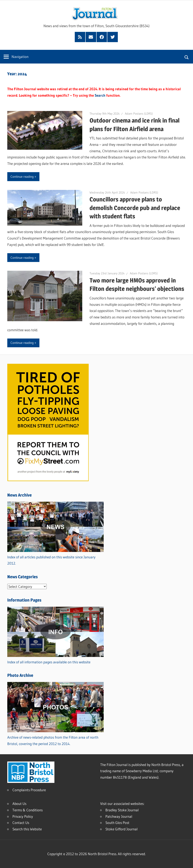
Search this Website (27, 829)
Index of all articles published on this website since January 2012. (55, 557)
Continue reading (22, 177)
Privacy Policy (23, 816)
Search (100, 95)
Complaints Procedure (29, 790)
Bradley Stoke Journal (122, 810)
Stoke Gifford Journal (121, 829)
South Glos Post (117, 823)
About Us (19, 804)
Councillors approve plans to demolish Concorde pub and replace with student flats (135, 208)
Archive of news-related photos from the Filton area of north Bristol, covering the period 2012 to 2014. (55, 737)
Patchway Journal (119, 816)
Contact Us (21, 823)
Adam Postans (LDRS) (139, 114)
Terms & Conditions (28, 810)
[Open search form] (187, 57)
